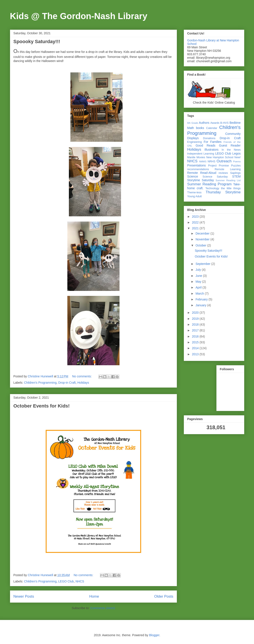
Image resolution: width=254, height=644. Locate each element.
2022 (196, 222)
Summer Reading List (228, 180)
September (203, 264)
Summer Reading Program (210, 184)
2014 (196, 348)
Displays (193, 138)
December (203, 233)
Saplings (235, 173)
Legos (236, 153)
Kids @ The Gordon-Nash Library (79, 16)
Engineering (195, 142)
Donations (209, 138)
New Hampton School (220, 157)
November (203, 239)
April (199, 287)
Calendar (212, 128)
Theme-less (194, 192)
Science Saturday (215, 177)
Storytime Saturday (201, 180)
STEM (237, 176)
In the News (231, 150)
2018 (196, 324)
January (201, 305)
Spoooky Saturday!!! (37, 42)
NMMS (203, 161)
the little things (231, 188)
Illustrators (212, 150)
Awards (215, 123)
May (199, 282)
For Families (212, 142)
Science (193, 176)
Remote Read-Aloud (202, 173)
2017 (196, 330)
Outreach (224, 161)
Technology (212, 188)
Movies (201, 157)
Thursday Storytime (223, 192)
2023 (196, 217)
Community (233, 134)
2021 (196, 228)
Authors (204, 123)
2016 (196, 336)
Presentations (197, 165)
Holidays (83, 383)
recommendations (198, 169)
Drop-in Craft (67, 383)
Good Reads (205, 145)
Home (94, 596)
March (200, 293)
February (202, 299)
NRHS (211, 161)
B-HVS (225, 123)
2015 (196, 342)
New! (238, 157)
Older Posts (164, 596)
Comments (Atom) (103, 608)
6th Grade (193, 123)
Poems (237, 161)
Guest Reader (230, 145)
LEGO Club (66, 581)
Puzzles (236, 166)
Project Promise (219, 166)
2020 (196, 313)
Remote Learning (228, 169)
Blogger (154, 635)
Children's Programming (40, 383)
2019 (196, 319)
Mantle (191, 157)
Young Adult (195, 196)
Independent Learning (201, 154)
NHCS (80, 581)
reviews (223, 173)
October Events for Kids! (42, 406)
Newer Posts (24, 596)
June (199, 276)
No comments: (82, 376)
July (199, 270)
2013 (196, 354)
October (201, 245)
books (200, 128)
